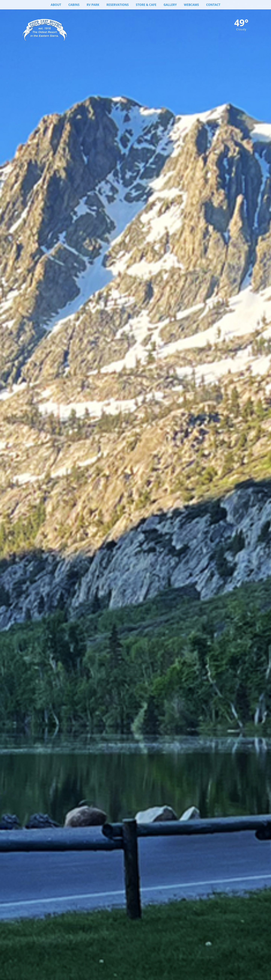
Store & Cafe (146, 5)
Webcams (194, 5)
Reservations (116, 5)
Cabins (71, 5)
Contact (216, 5)
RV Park (91, 5)
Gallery (172, 5)
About (53, 5)
